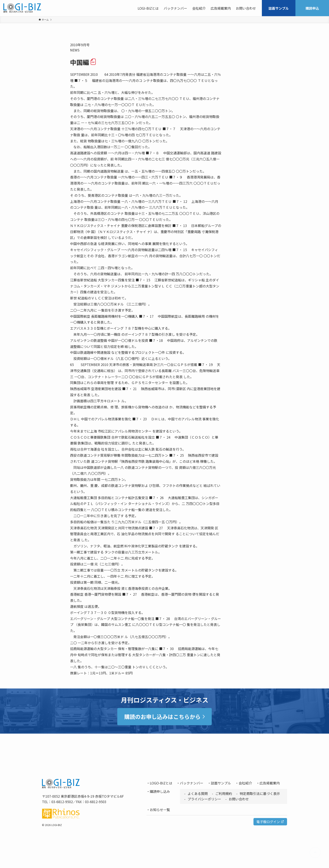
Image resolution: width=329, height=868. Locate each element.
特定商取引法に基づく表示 (260, 793)
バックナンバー (192, 783)
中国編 (83, 62)
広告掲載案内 (270, 783)
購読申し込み (160, 791)
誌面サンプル (221, 783)
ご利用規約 (224, 793)
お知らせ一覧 (160, 810)
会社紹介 (245, 783)
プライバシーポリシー (204, 799)
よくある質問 (198, 793)
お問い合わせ (239, 799)
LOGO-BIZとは (161, 783)
